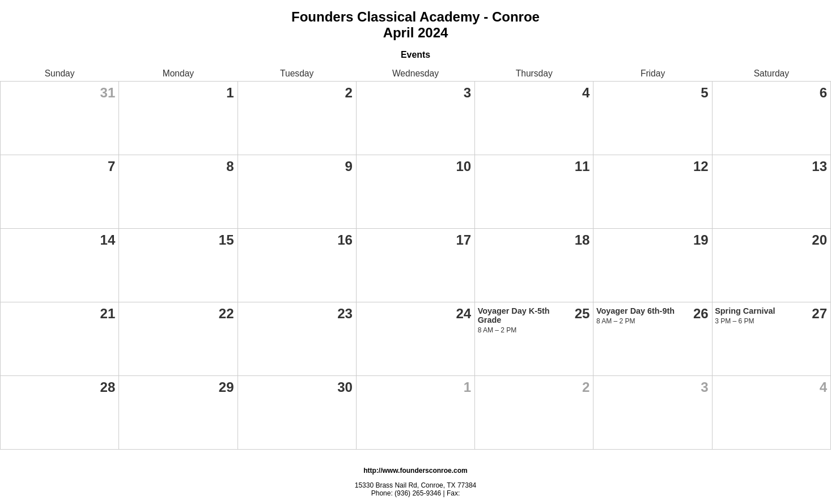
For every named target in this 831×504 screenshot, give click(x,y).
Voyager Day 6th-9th (635, 311)
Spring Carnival (745, 311)
